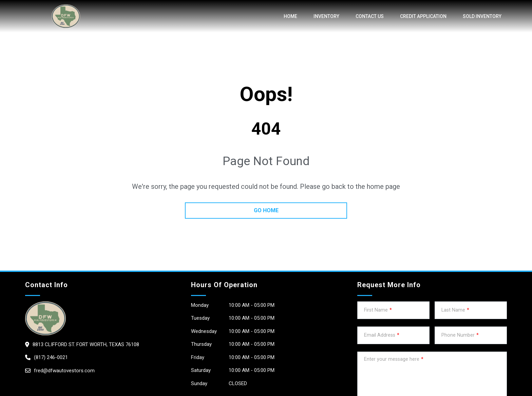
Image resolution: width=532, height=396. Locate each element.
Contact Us (370, 16)
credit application (423, 16)
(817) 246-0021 (51, 357)
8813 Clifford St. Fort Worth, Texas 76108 (86, 344)
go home (266, 210)
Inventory (326, 16)
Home (290, 16)
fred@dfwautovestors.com (64, 371)
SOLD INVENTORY (482, 16)
